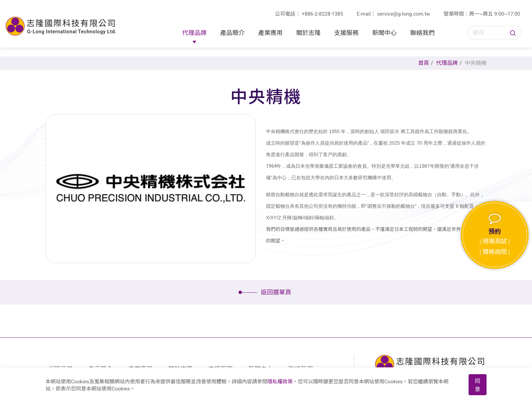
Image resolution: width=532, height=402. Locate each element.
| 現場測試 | (495, 241)
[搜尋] (488, 33)
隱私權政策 (280, 382)
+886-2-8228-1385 (322, 14)
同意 (478, 385)
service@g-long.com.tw (403, 14)
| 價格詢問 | (495, 252)
